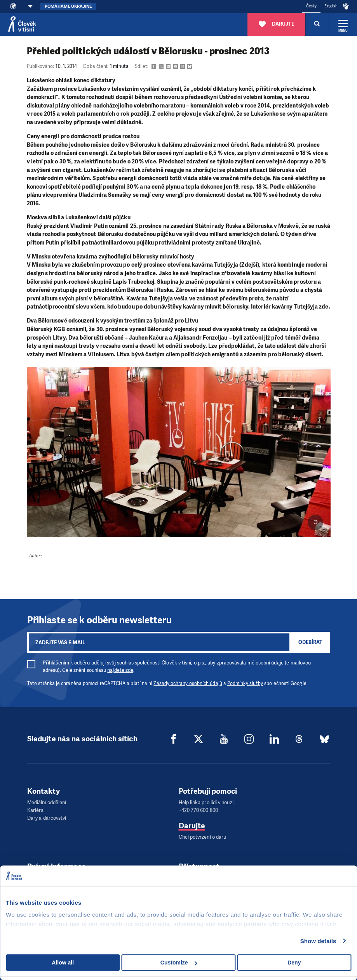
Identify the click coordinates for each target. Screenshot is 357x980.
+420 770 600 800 (198, 810)
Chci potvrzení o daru (203, 837)
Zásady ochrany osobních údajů (188, 683)
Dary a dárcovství (47, 818)
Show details (318, 941)
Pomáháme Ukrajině (68, 6)
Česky (311, 6)
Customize (179, 963)
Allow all (63, 963)
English (331, 6)
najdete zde (120, 670)
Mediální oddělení (47, 802)
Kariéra (36, 810)
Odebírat (310, 642)
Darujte (192, 826)
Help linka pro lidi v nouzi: (207, 802)
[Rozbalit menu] (343, 24)
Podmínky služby (245, 683)
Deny (294, 963)
